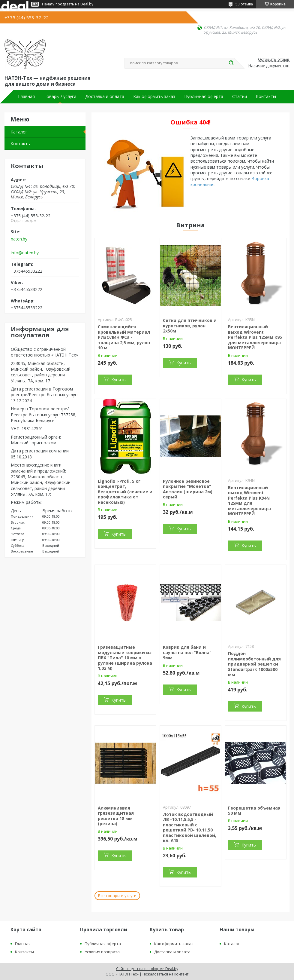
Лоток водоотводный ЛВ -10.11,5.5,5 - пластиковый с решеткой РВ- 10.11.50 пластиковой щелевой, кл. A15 (190, 827)
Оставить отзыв (274, 60)
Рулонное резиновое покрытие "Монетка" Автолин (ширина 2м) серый (188, 489)
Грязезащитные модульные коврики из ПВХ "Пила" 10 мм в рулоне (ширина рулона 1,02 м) (125, 658)
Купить (118, 380)
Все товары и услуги (117, 896)
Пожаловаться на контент (165, 974)
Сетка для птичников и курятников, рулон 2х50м (190, 326)
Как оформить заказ (154, 96)
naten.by (19, 239)
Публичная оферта (204, 96)
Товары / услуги (60, 96)
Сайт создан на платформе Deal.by (147, 969)
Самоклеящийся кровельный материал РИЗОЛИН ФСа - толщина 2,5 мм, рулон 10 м (124, 337)
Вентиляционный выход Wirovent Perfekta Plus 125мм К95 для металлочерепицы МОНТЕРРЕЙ (255, 337)
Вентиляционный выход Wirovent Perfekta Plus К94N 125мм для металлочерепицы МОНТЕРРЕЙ (249, 501)
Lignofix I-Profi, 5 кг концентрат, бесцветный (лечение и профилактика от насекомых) (125, 492)
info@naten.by (25, 253)
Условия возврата (102, 952)
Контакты (266, 96)
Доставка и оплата (105, 96)
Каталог (19, 132)
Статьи (240, 96)
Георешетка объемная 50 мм (254, 811)
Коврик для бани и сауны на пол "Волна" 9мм (187, 652)
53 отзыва (244, 4)
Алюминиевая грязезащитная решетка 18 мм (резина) (116, 816)
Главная (26, 96)
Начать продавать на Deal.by (68, 4)
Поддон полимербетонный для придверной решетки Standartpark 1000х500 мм (254, 664)
